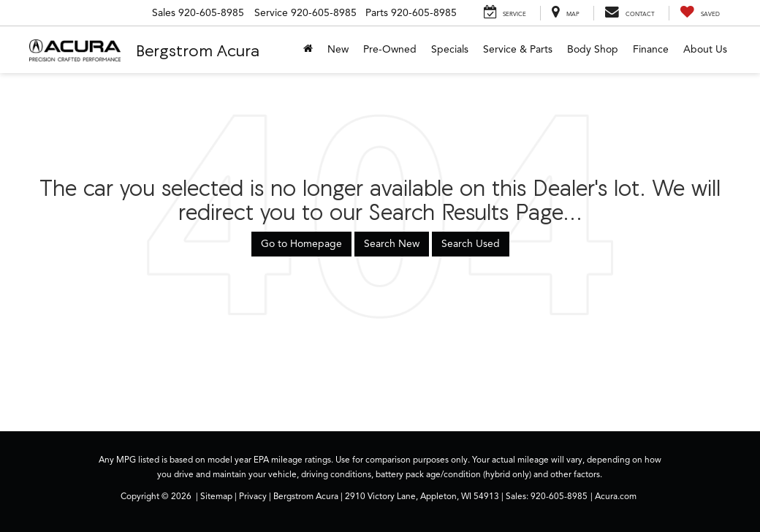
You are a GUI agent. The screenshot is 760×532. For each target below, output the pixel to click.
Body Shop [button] (593, 49)
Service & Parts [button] (518, 49)
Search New (392, 244)
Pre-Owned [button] (390, 49)
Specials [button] (450, 49)
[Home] (308, 50)
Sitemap (216, 496)
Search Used (471, 244)
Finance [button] (651, 49)
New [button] (338, 49)
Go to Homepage (301, 244)
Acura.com (616, 496)
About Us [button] (705, 49)
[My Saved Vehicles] (700, 13)
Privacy (253, 496)
